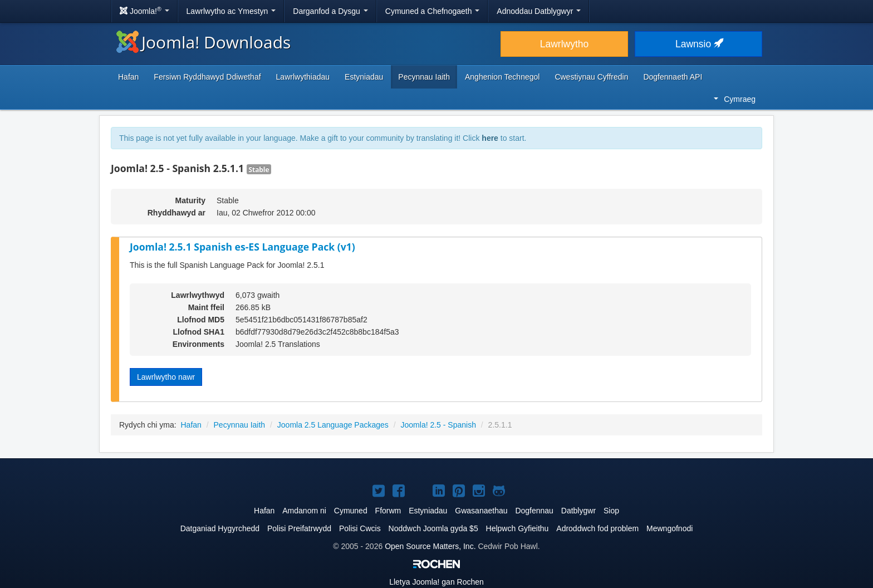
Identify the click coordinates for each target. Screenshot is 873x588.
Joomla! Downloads (203, 42)
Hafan (128, 77)
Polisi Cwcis (360, 528)
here (490, 138)
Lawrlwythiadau (303, 77)
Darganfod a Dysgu (330, 11)
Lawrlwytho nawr (166, 377)
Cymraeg (735, 99)
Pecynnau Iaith (424, 77)
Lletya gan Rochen (436, 582)
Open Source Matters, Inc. (430, 546)
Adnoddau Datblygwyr (539, 11)
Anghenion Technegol (502, 77)
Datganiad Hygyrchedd (220, 528)
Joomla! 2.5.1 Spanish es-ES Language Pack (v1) (242, 247)
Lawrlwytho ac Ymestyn (231, 11)
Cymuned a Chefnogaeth (433, 11)
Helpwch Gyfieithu (518, 528)
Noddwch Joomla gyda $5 (433, 528)
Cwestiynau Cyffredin (591, 77)
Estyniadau (364, 77)
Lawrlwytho (565, 44)
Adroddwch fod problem (597, 528)
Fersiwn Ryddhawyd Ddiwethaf (207, 77)
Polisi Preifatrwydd (299, 528)
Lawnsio (698, 44)
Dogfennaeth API (673, 77)
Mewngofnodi (670, 528)
